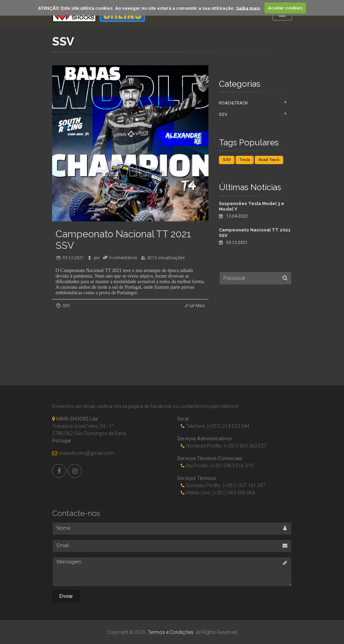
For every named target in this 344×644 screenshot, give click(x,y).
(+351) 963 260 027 (245, 446)
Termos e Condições (171, 632)
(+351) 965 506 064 (234, 493)
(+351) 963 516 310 (232, 466)
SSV (66, 306)
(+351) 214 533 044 (228, 426)
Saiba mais (248, 8)
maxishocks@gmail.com (86, 453)
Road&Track (234, 103)
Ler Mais (197, 306)
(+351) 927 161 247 (244, 485)
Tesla (245, 160)
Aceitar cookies (285, 8)
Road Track (269, 160)
